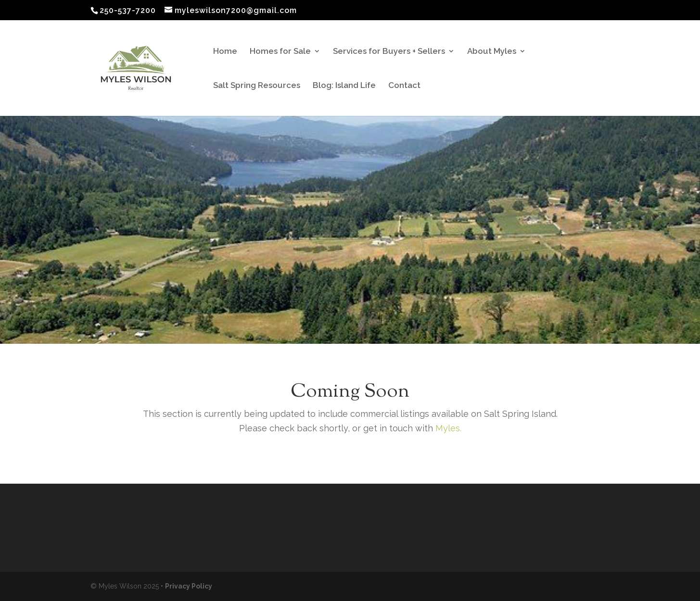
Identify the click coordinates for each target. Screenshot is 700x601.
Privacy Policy (189, 586)
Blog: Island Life (344, 86)
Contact (404, 86)
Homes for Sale (280, 52)
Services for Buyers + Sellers (389, 52)
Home (225, 52)
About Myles (492, 52)
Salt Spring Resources (257, 86)
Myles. (447, 428)
